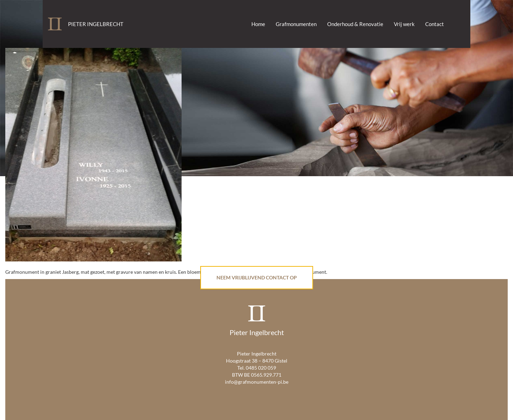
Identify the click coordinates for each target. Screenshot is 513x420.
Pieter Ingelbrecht (96, 24)
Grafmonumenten (296, 24)
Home (258, 24)
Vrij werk (404, 24)
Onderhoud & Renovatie (355, 24)
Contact (435, 24)
